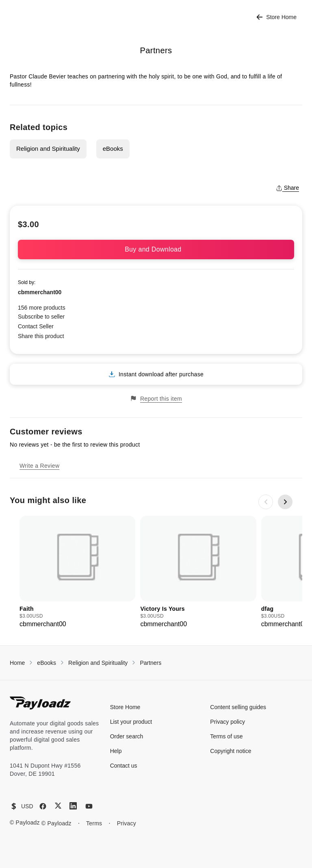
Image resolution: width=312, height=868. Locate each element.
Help (116, 751)
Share (287, 188)
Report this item (156, 398)
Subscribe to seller (41, 317)
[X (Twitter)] (58, 806)
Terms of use (226, 736)
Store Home (276, 17)
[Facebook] (43, 806)
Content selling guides (238, 707)
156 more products (42, 308)
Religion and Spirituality (48, 149)
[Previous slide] (266, 502)
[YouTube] (89, 806)
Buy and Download (156, 249)
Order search (127, 736)
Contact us (124, 766)
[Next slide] (285, 502)
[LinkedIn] (73, 806)
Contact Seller (36, 326)
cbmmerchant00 (40, 292)
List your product (131, 722)
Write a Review (39, 466)
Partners (151, 663)
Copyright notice (231, 751)
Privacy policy (227, 722)
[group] (77, 572)
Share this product (41, 336)
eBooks (113, 149)
